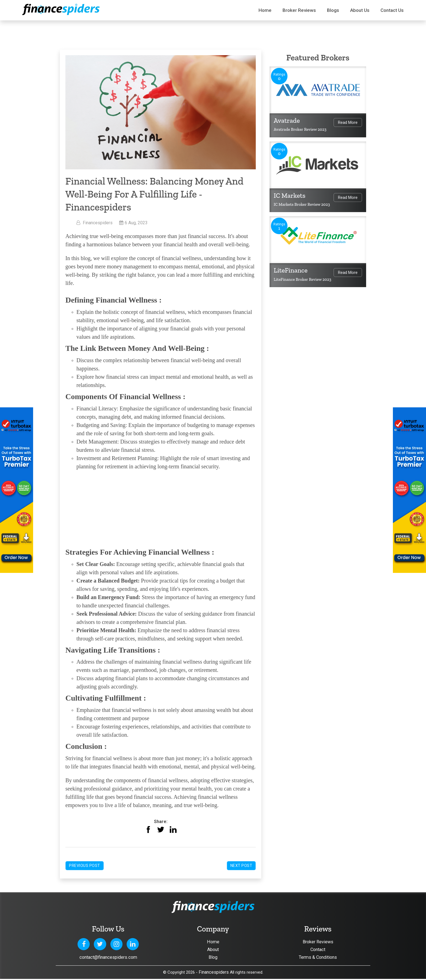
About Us (360, 10)
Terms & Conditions (318, 958)
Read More (348, 122)
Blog (213, 958)
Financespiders (214, 973)
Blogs (333, 10)
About (213, 950)
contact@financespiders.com (108, 958)
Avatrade (287, 120)
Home (265, 10)
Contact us (392, 10)
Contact (318, 950)
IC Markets (290, 195)
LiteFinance (291, 270)
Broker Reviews (299, 10)
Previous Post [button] (85, 866)
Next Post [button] (241, 866)
